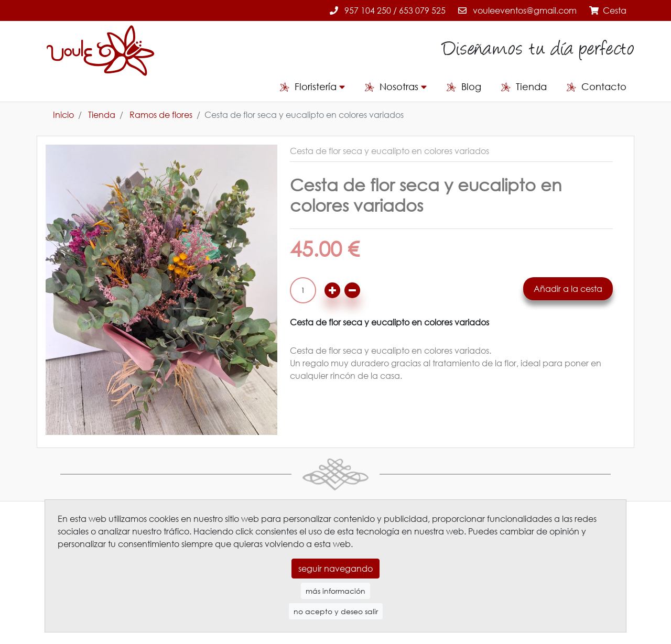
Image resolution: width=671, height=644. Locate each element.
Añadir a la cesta (568, 289)
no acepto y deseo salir (336, 604)
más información (335, 583)
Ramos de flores (161, 115)
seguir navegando (335, 561)
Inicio (63, 115)
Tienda (102, 115)
